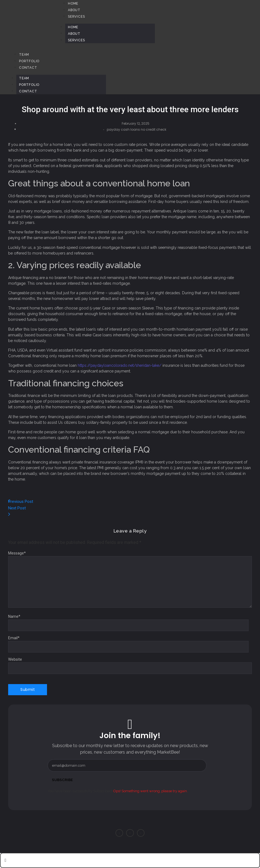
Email (14, 638)
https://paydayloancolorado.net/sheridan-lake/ (120, 365)
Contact (28, 91)
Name (14, 616)
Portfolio (29, 85)
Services (76, 40)
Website (15, 659)
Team (24, 78)
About (74, 34)
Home (73, 27)
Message (17, 553)
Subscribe (63, 780)
